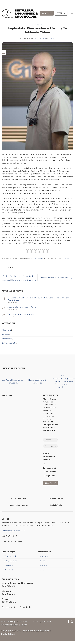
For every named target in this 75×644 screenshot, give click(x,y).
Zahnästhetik (10, 556)
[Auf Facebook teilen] (31, 251)
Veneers (5, 334)
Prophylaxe (9, 570)
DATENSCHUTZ (23, 621)
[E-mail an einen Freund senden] (39, 251)
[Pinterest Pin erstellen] (43, 251)
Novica (53, 39)
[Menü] (72, 13)
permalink (69, 259)
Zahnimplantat (37, 25)
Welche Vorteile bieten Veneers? (57, 278)
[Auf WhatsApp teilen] (27, 251)
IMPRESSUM (7, 621)
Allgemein (6, 330)
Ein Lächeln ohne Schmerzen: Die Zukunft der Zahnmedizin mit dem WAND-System (38, 299)
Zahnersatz (7, 339)
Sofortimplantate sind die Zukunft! (23, 307)
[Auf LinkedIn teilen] (47, 251)
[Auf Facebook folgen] (69, 622)
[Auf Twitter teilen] (35, 251)
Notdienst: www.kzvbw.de (13, 531)
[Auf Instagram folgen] (72, 622)
